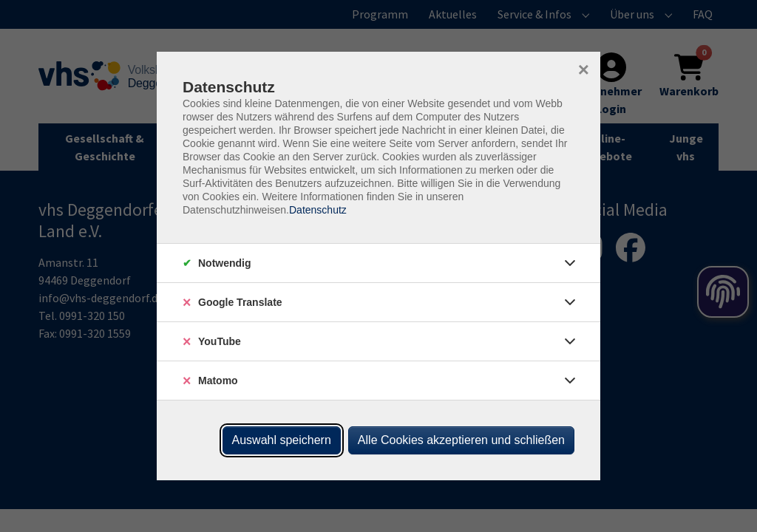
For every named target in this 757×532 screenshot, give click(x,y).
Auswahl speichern (282, 440)
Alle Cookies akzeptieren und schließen (461, 440)
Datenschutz (318, 210)
